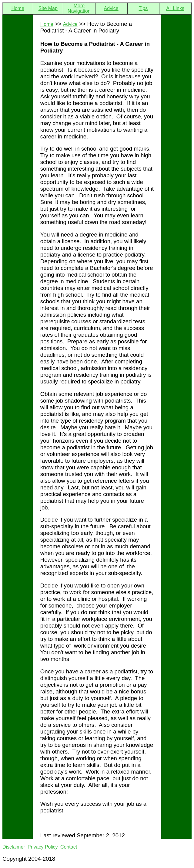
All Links (175, 8)
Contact (69, 847)
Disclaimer (14, 847)
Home (18, 8)
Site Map (48, 8)
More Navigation (79, 8)
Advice (111, 8)
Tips (143, 8)
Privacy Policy (43, 847)
